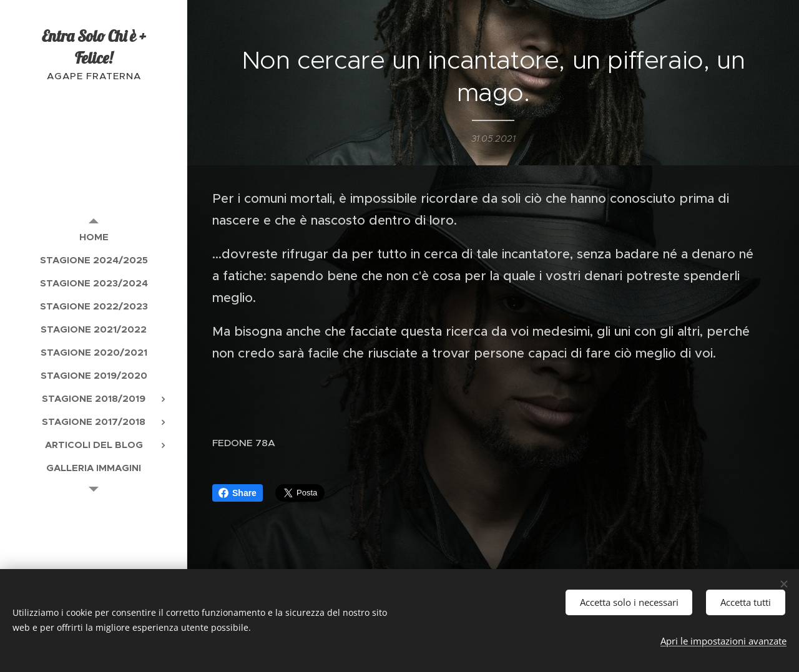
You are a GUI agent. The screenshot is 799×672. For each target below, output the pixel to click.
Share (238, 493)
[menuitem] (94, 237)
